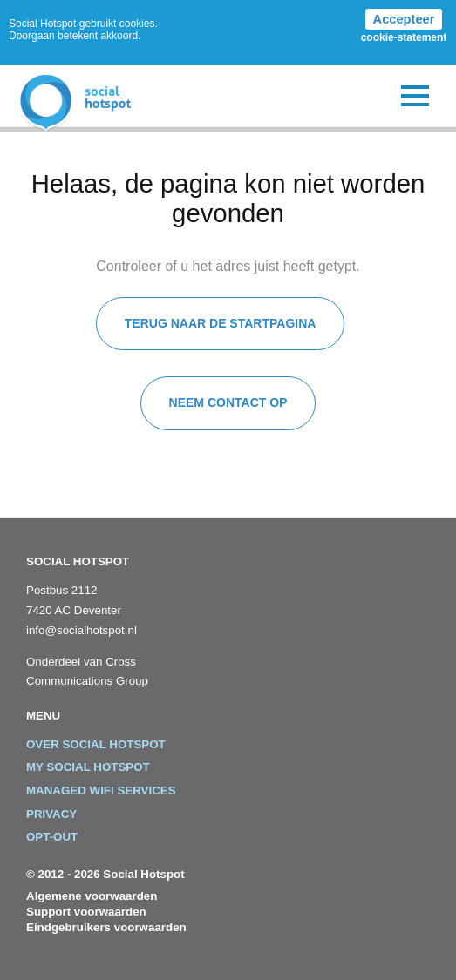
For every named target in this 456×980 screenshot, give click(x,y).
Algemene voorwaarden (92, 896)
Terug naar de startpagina (221, 323)
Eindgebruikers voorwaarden (106, 927)
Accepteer (404, 19)
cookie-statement (404, 37)
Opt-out (52, 837)
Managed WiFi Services (101, 791)
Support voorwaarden (86, 912)
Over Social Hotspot (96, 744)
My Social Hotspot (88, 767)
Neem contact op (228, 402)
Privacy (51, 814)
